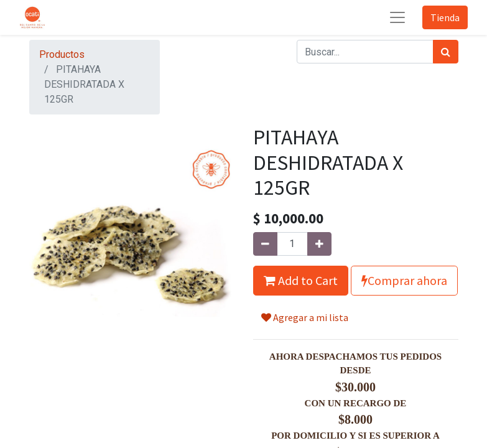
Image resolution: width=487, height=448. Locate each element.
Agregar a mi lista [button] (305, 317)
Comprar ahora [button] (404, 280)
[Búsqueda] (446, 52)
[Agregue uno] (319, 244)
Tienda (445, 17)
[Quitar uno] (265, 244)
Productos (62, 54)
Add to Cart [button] (301, 280)
